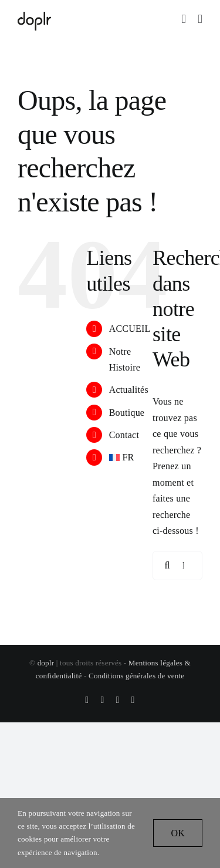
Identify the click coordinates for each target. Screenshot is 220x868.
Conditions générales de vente (136, 676)
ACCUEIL (130, 329)
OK (178, 833)
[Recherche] (167, 566)
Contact (124, 435)
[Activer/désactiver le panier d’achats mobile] (184, 19)
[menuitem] (122, 457)
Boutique (127, 413)
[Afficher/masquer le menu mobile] (200, 19)
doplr (46, 663)
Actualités (129, 390)
